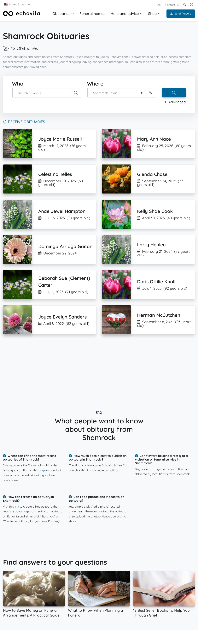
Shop (154, 14)
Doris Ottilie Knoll (156, 282)
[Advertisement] (99, 369)
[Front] (21, 14)
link (89, 470)
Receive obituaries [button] (24, 122)
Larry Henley (151, 245)
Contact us (172, 5)
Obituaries (63, 14)
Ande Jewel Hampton (62, 211)
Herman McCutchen (159, 315)
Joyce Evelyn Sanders (62, 317)
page (42, 470)
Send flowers (181, 14)
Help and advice (127, 14)
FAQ (159, 5)
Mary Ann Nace (154, 139)
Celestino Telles (55, 174)
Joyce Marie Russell (60, 139)
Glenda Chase (152, 174)
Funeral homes (92, 14)
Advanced (175, 102)
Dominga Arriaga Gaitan (65, 246)
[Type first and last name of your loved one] (41, 93)
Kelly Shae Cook (155, 211)
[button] (17, 4)
